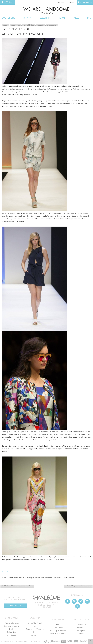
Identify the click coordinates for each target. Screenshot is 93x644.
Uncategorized (52, 25)
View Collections (12, 623)
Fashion (5, 25)
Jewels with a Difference (78, 586)
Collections (8, 18)
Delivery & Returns (58, 631)
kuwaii (39, 578)
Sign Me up (15, 605)
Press (76, 18)
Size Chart (58, 628)
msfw (57, 578)
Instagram (35, 635)
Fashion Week (16, 25)
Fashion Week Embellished (17, 586)
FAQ (89, 18)
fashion (18, 578)
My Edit (61, 2)
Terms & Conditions (58, 634)
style (72, 578)
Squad (62, 18)
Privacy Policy (35, 641)
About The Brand (35, 623)
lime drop (44, 578)
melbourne (52, 578)
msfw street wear (65, 578)
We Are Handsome (46, 11)
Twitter (81, 634)
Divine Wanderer (8, 572)
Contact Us (81, 625)
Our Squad (12, 635)
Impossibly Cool (29, 25)
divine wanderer (33, 34)
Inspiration (41, 25)
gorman (34, 578)
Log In (72, 2)
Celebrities (45, 18)
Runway (27, 18)
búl (3, 578)
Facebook (81, 628)
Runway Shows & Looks (12, 628)
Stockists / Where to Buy (35, 631)
